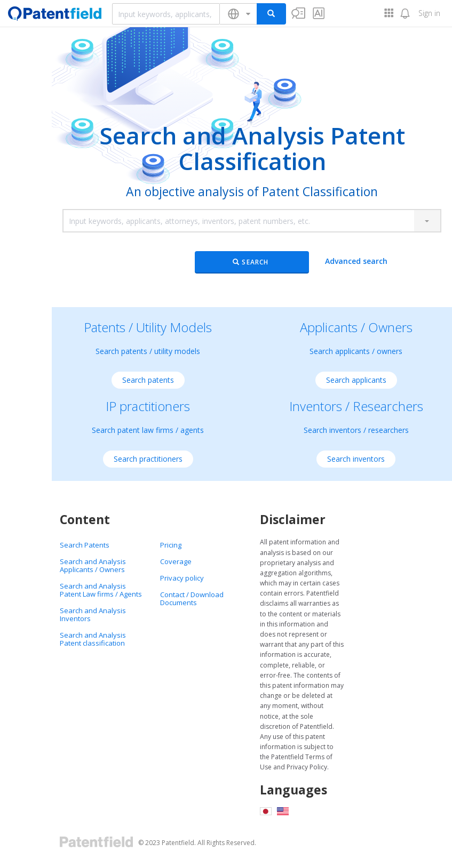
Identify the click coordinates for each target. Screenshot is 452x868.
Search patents (148, 380)
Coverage (176, 561)
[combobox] (166, 14)
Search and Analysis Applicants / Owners (93, 565)
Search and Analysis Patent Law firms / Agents (101, 590)
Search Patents (85, 545)
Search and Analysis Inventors (93, 614)
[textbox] (166, 14)
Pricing (171, 545)
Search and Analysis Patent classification (93, 639)
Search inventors (356, 459)
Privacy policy (182, 578)
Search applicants (356, 380)
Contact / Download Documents (192, 598)
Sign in (429, 13)
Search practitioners (148, 459)
